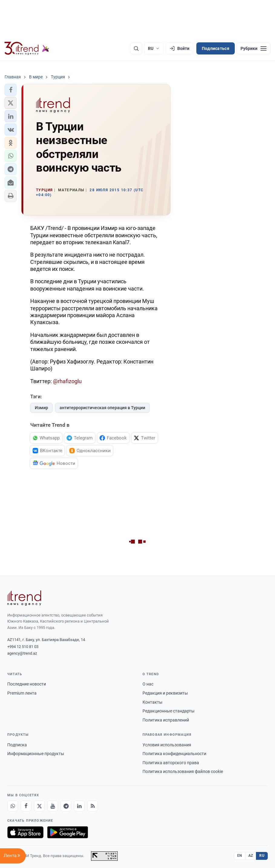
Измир (41, 408)
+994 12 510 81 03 (23, 647)
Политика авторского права (171, 763)
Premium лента (22, 693)
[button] (11, 90)
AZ (251, 856)
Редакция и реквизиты (165, 693)
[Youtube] (53, 806)
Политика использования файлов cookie (183, 771)
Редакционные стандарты (169, 711)
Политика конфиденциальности (174, 754)
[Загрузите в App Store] (25, 832)
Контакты (152, 702)
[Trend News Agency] (24, 598)
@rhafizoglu (67, 381)
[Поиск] (136, 48)
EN (240, 856)
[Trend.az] (27, 48)
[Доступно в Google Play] (68, 832)
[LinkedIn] (79, 806)
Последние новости (27, 684)
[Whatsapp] (13, 806)
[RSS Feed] (93, 806)
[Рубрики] (254, 48)
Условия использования (167, 745)
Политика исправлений (166, 720)
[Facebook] (26, 806)
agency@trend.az (22, 653)
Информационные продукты (36, 754)
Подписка (17, 745)
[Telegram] (66, 806)
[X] (39, 806)
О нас (148, 684)
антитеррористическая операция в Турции (102, 408)
